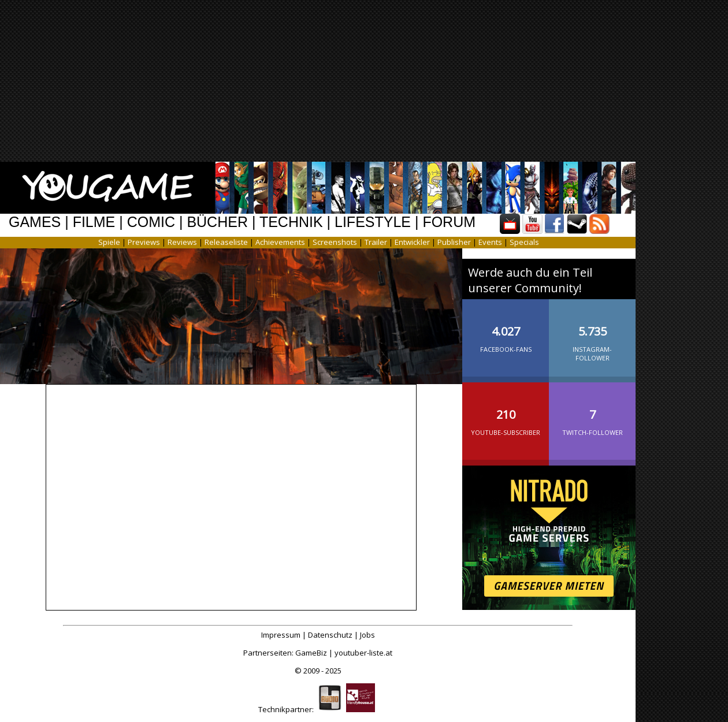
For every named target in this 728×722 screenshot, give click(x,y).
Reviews (182, 242)
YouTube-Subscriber (506, 413)
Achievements (280, 242)
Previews (144, 242)
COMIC (151, 222)
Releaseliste (226, 242)
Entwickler (412, 242)
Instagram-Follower (592, 334)
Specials (524, 242)
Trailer (376, 242)
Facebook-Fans (506, 330)
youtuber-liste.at (363, 653)
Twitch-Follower (592, 413)
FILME (94, 222)
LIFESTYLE (373, 222)
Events (490, 242)
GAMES (35, 222)
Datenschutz (330, 635)
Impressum (281, 635)
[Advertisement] (356, 81)
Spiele (109, 242)
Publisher (454, 242)
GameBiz (311, 653)
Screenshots (335, 242)
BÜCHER (217, 222)
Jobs (367, 635)
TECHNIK (291, 222)
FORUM (449, 222)
